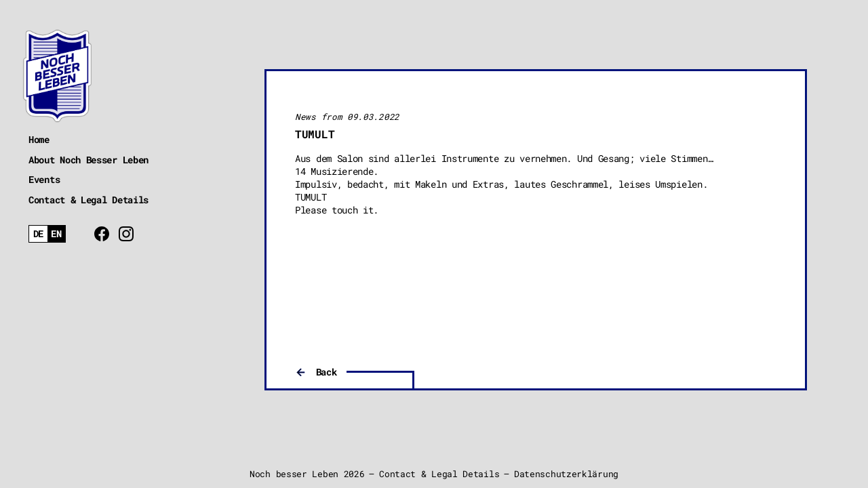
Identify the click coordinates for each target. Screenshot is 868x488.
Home (39, 139)
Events (44, 179)
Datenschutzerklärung (566, 474)
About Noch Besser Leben (88, 160)
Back (327, 372)
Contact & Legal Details (88, 200)
